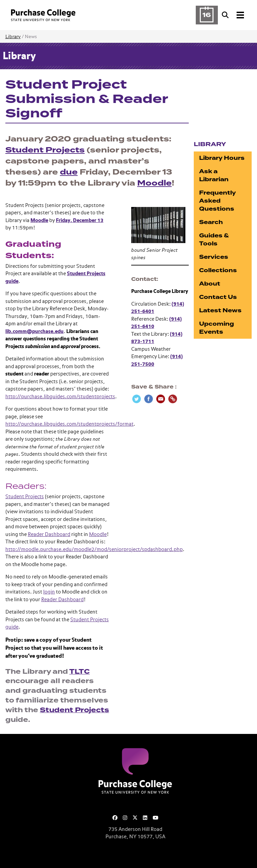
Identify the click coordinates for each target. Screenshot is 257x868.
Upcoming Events (217, 328)
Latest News (220, 310)
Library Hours (222, 158)
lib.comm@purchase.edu (34, 332)
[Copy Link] (173, 399)
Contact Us (218, 297)
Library (13, 37)
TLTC (79, 672)
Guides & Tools (214, 240)
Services (214, 257)
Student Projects (45, 150)
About (210, 284)
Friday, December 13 (80, 221)
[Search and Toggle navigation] (234, 15)
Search (211, 222)
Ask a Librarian (214, 175)
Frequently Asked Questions (218, 201)
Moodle (154, 183)
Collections (218, 270)
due (69, 172)
